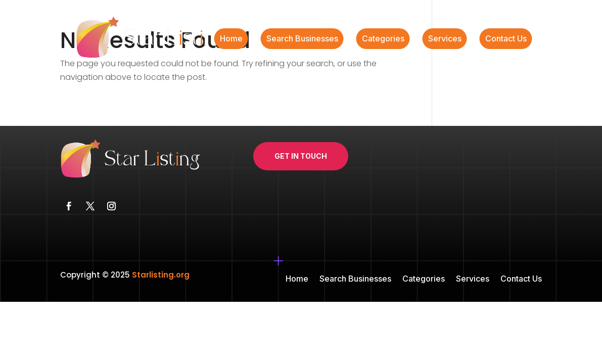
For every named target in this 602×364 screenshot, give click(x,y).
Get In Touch (301, 156)
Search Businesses (302, 39)
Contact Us (506, 39)
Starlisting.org (161, 275)
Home (231, 39)
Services (445, 39)
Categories (383, 39)
